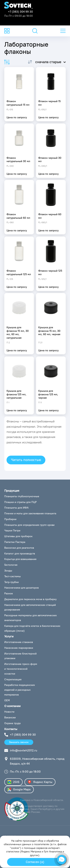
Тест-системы (13, 576)
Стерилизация (13, 679)
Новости (9, 712)
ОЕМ (7, 700)
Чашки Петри (12, 530)
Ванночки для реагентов (19, 548)
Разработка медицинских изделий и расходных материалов (20, 690)
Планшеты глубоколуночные (22, 496)
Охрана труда (12, 723)
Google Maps (19, 789)
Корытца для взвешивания (20, 559)
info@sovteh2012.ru (24, 750)
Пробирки (10, 519)
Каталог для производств (20, 553)
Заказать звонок (19, 742)
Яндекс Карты (40, 782)
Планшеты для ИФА (16, 508)
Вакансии (10, 717)
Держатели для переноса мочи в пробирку (30, 599)
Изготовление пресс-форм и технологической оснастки (21, 669)
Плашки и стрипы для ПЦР (20, 502)
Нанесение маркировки (19, 648)
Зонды (8, 571)
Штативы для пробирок (18, 536)
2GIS (13, 782)
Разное (9, 593)
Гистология (11, 565)
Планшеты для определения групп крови (29, 525)
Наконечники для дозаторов (21, 588)
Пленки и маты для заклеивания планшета (30, 513)
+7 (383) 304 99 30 (20, 12)
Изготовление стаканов (19, 642)
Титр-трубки (11, 582)
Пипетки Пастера (15, 542)
